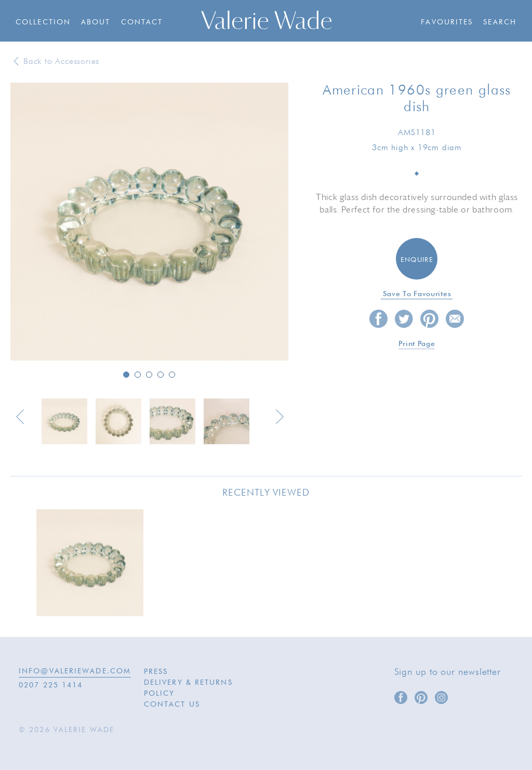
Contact (142, 22)
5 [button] (172, 375)
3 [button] (149, 375)
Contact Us (172, 705)
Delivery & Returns (188, 683)
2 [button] (138, 375)
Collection (43, 22)
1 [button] (126, 375)
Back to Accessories (61, 62)
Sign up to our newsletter (448, 672)
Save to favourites (417, 294)
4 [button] (161, 375)
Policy (159, 694)
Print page (417, 344)
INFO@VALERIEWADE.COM (75, 671)
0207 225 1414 (51, 685)
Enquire (417, 260)
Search (500, 22)
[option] (149, 222)
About (96, 22)
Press (156, 672)
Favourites (447, 22)
